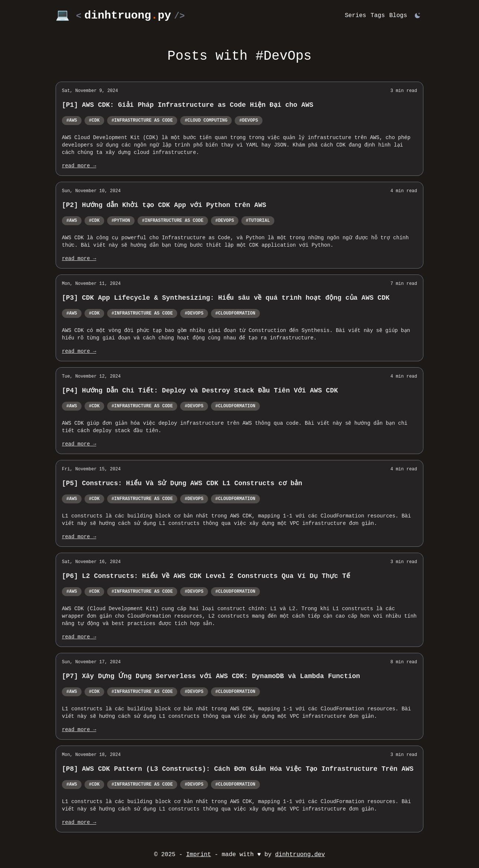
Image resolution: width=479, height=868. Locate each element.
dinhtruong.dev (300, 855)
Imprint (199, 855)
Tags (378, 16)
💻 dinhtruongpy (120, 16)
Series (356, 16)
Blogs (398, 16)
